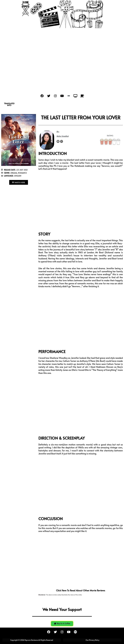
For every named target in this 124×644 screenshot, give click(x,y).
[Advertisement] (62, 46)
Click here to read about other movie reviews (81, 590)
